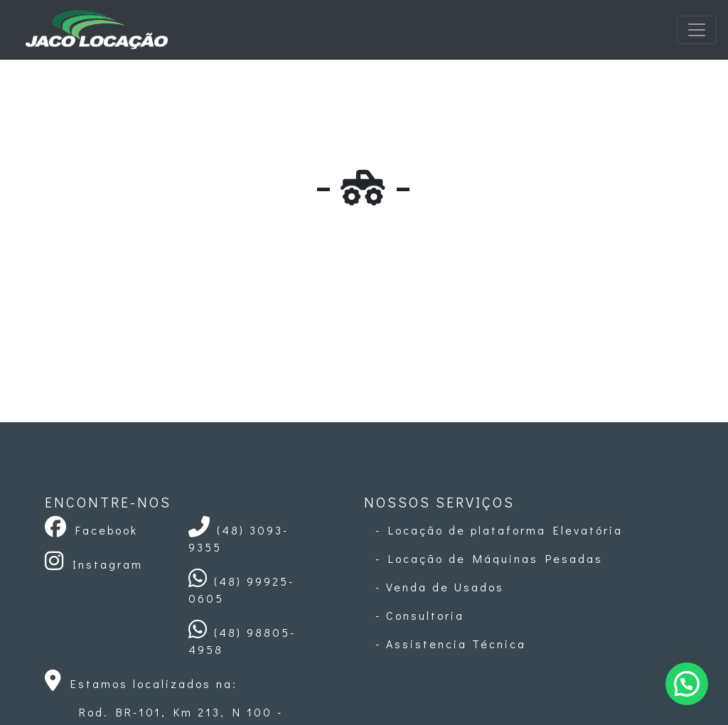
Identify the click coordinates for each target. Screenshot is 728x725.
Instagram (94, 564)
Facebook (91, 530)
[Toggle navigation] (697, 30)
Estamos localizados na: (141, 683)
